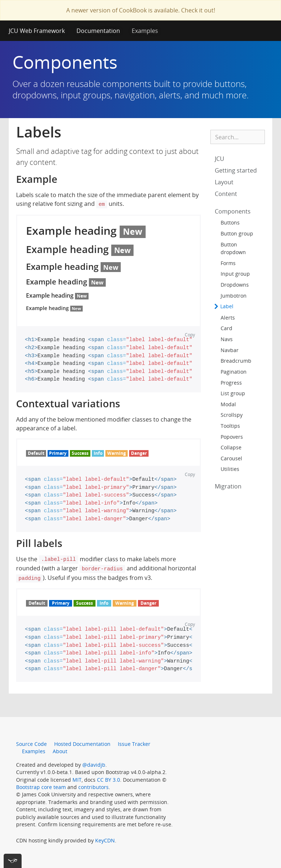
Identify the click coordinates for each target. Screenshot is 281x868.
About (60, 751)
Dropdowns (235, 285)
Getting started (236, 170)
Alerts (228, 318)
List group (233, 393)
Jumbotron (234, 296)
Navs (227, 339)
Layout (224, 182)
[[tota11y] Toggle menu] (13, 861)
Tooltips (230, 426)
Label (226, 306)
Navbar (230, 350)
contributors (93, 787)
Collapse (231, 447)
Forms (228, 263)
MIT (77, 780)
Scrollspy (232, 415)
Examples (145, 31)
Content (226, 194)
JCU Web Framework (37, 31)
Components (233, 211)
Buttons (230, 222)
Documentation (98, 31)
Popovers (232, 437)
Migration (228, 486)
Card (226, 328)
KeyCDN (105, 840)
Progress (231, 383)
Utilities (230, 469)
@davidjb (94, 765)
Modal (228, 404)
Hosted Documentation (82, 744)
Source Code (31, 744)
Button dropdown (233, 248)
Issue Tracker (134, 744)
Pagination (234, 372)
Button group (237, 233)
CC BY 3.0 (108, 780)
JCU (220, 159)
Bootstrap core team (41, 787)
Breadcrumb (236, 361)
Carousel (231, 458)
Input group (235, 274)
